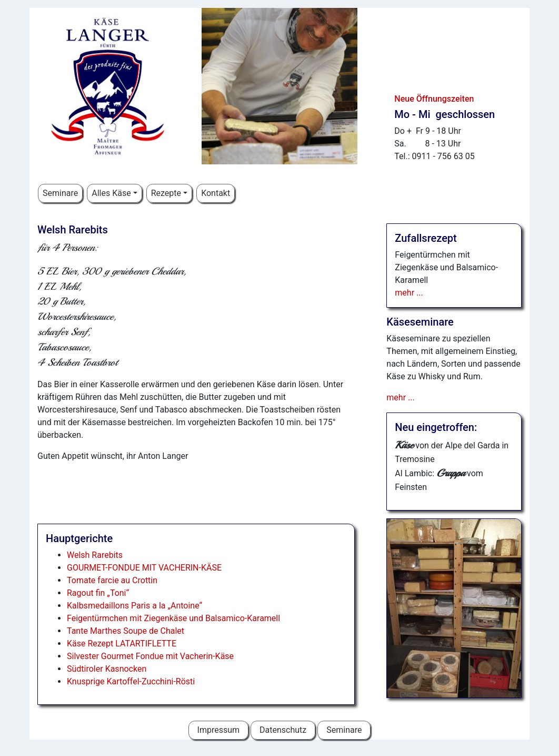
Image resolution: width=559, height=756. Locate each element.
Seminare (60, 193)
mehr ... (409, 293)
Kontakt (216, 193)
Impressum (219, 730)
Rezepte (166, 193)
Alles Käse (111, 193)
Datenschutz (283, 730)
